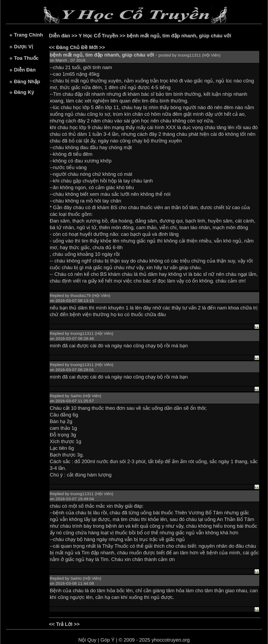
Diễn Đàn (25, 70)
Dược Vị (23, 47)
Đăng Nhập (27, 82)
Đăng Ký (24, 92)
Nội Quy (87, 640)
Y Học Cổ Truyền (98, 36)
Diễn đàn (60, 36)
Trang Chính (28, 35)
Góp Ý (107, 640)
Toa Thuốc (26, 58)
